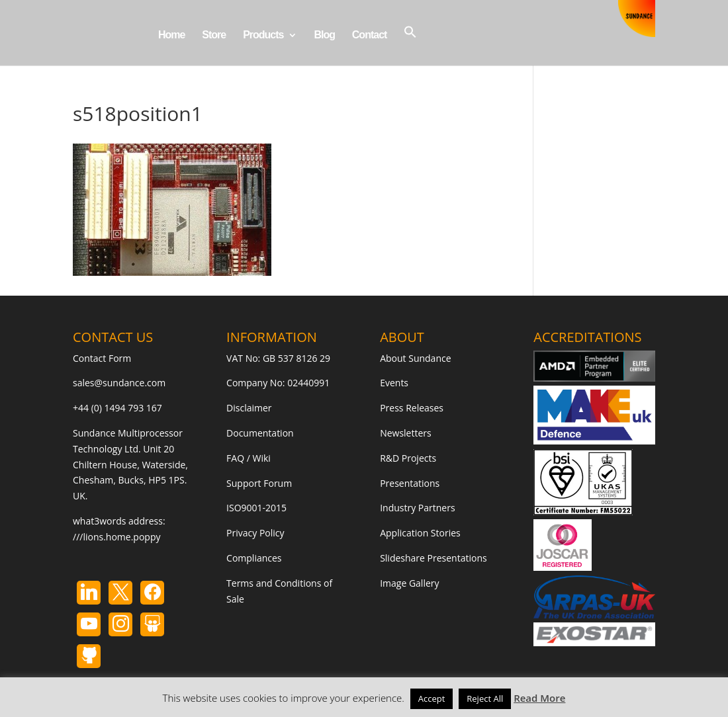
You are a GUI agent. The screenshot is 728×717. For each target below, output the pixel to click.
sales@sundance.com (119, 383)
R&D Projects (408, 458)
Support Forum (259, 483)
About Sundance (415, 358)
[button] (410, 45)
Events (394, 383)
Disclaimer (249, 408)
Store (214, 35)
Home (171, 35)
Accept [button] (432, 698)
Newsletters (406, 433)
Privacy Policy (255, 533)
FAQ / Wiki (249, 458)
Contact (370, 35)
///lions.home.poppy (116, 537)
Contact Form (102, 358)
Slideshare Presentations (433, 558)
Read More (539, 698)
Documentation (260, 433)
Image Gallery (409, 583)
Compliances (254, 558)
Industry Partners (417, 508)
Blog (324, 35)
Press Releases (412, 408)
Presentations (410, 483)
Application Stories (420, 533)
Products (263, 35)
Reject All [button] (485, 698)
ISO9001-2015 (256, 508)
